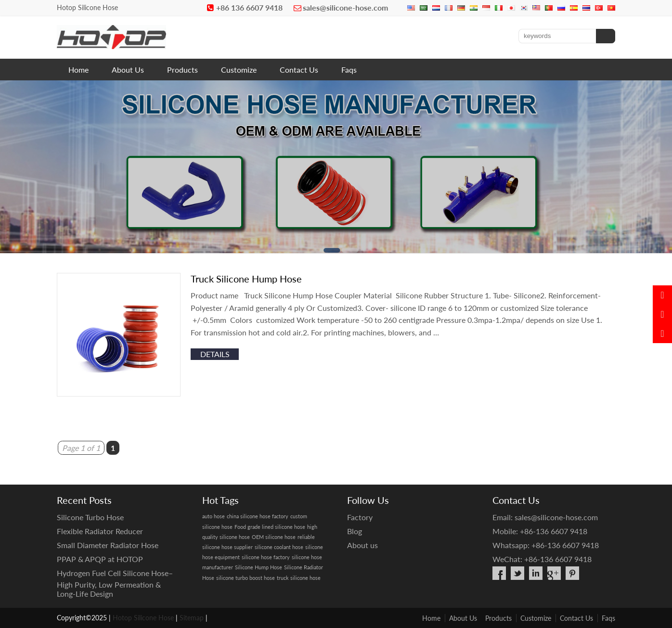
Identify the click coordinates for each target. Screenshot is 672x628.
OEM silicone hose (274, 537)
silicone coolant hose (279, 547)
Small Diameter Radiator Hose (108, 545)
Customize (239, 70)
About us (362, 545)
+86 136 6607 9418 (249, 7)
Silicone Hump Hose (258, 567)
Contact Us (299, 70)
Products (182, 70)
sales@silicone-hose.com (345, 7)
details (215, 354)
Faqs (349, 70)
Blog (355, 531)
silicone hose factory (266, 557)
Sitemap (192, 618)
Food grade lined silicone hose (270, 527)
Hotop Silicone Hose (143, 618)
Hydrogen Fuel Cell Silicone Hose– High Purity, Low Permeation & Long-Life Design (115, 583)
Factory (360, 517)
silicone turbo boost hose (246, 578)
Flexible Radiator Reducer (100, 531)
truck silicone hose (299, 578)
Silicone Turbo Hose (90, 517)
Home (78, 70)
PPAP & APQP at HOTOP (100, 559)
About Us (128, 70)
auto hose (213, 516)
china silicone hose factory (258, 516)
